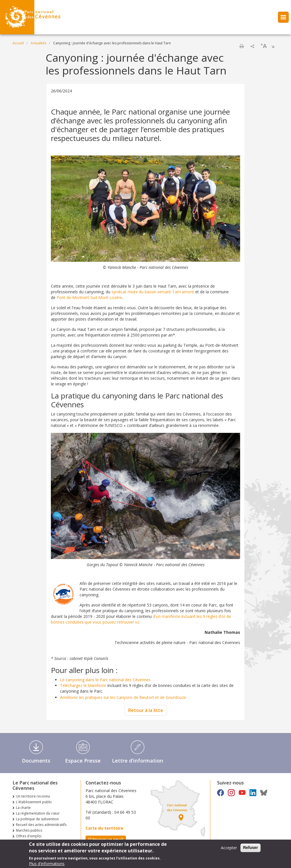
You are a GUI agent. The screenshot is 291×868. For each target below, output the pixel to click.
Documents (36, 761)
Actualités (39, 43)
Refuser (250, 849)
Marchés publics (29, 830)
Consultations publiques (36, 842)
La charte (23, 808)
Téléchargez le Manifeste (83, 685)
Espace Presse (83, 761)
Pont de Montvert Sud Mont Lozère (89, 297)
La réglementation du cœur (38, 813)
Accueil (18, 43)
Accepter (229, 849)
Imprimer (242, 46)
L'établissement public (34, 802)
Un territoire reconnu (33, 796)
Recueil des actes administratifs (41, 825)
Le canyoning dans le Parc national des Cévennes (105, 680)
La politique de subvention (37, 819)
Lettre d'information (138, 761)
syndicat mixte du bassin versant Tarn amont (153, 292)
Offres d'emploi (29, 836)
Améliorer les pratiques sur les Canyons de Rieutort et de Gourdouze (123, 697)
